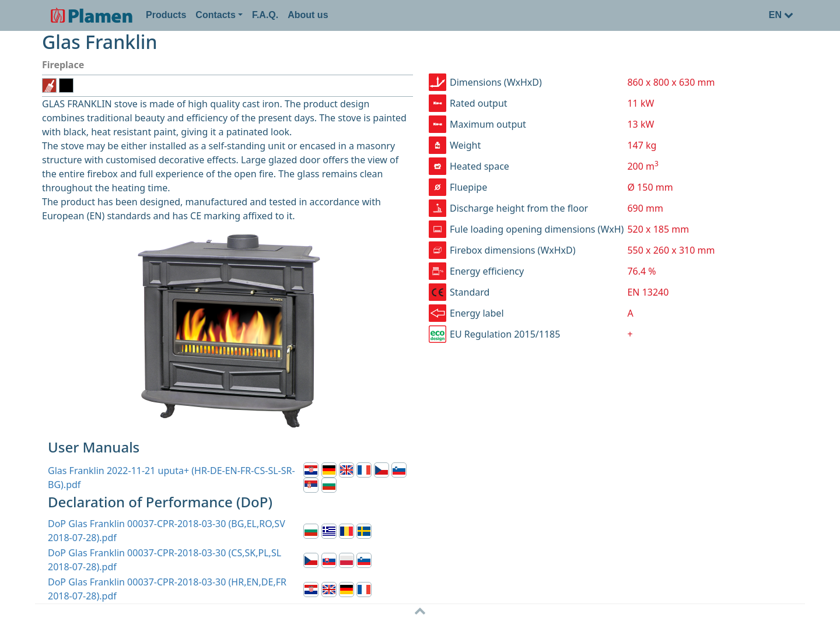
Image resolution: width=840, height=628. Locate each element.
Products (166, 15)
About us (308, 15)
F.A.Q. (265, 15)
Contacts (215, 15)
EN (781, 15)
